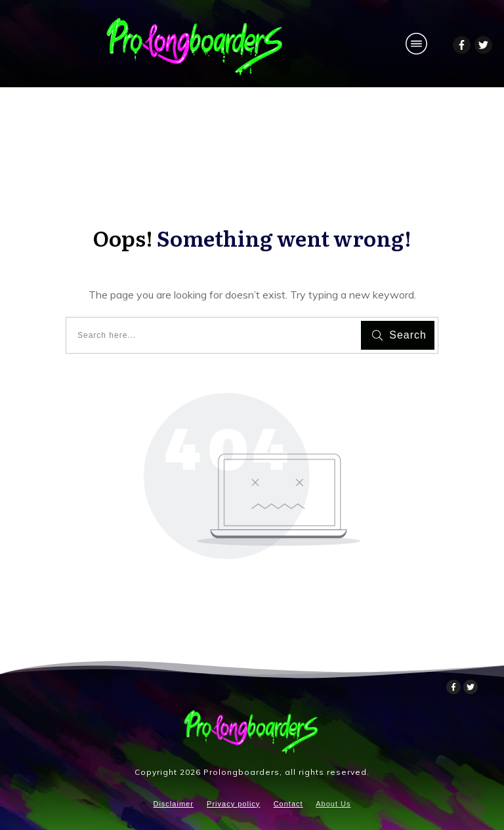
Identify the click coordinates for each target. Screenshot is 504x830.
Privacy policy (233, 804)
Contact (288, 804)
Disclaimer (173, 804)
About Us (333, 804)
